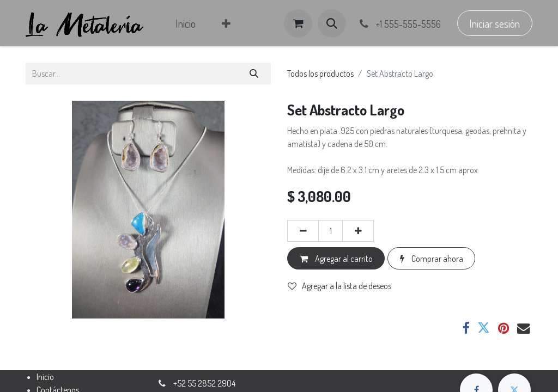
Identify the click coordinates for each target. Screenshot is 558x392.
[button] (332, 23)
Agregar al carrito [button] (336, 259)
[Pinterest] (504, 328)
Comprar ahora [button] (432, 259)
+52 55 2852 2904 (204, 383)
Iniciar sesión (495, 23)
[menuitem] (186, 23)
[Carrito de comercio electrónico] (298, 23)
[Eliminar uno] (303, 231)
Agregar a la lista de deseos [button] (339, 286)
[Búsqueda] (254, 73)
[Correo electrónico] (523, 328)
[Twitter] (484, 328)
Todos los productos (320, 73)
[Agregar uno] (358, 231)
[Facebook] (466, 328)
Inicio (45, 377)
